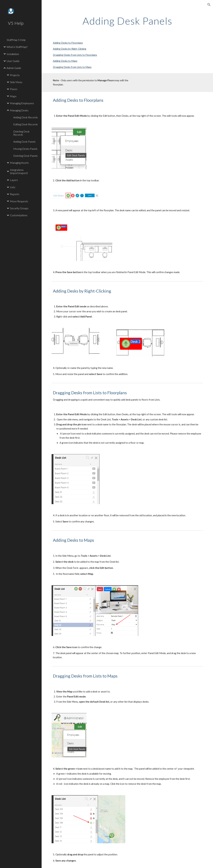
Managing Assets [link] (19, 163)
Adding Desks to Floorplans (68, 43)
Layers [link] (14, 180)
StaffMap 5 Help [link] (16, 40)
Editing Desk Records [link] (26, 124)
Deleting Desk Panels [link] (25, 156)
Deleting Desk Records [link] (21, 133)
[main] (127, 21)
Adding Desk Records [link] (26, 117)
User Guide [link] (13, 61)
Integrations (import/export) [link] (19, 171)
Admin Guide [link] (14, 68)
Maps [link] (13, 96)
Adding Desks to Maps (65, 61)
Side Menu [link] (16, 82)
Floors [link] (14, 89)
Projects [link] (15, 75)
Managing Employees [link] (22, 103)
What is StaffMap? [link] (17, 47)
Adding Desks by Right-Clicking (70, 49)
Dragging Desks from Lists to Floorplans (75, 55)
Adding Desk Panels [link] (24, 142)
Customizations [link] (19, 215)
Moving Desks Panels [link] (25, 149)
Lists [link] (13, 187)
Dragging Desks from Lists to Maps (72, 67)
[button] (209, 5)
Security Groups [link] (19, 208)
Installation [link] (13, 54)
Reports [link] (15, 194)
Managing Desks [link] (19, 110)
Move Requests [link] (19, 201)
